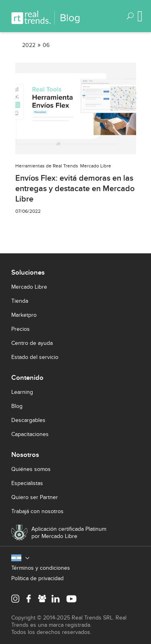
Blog (17, 406)
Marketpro (24, 315)
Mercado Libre (29, 287)
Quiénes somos (31, 469)
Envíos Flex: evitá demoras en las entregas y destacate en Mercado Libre (75, 189)
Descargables (28, 420)
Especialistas (27, 483)
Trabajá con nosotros (37, 511)
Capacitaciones (30, 434)
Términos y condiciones (41, 568)
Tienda (20, 301)
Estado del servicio (35, 357)
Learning (22, 392)
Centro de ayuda (32, 343)
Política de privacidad (37, 578)
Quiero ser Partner (35, 497)
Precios (21, 329)
